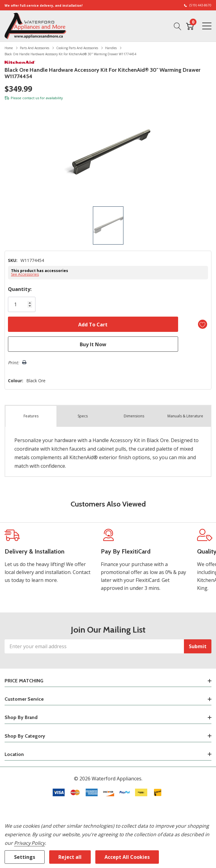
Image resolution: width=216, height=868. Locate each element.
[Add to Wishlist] (203, 324)
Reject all (70, 857)
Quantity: (20, 289)
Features (31, 416)
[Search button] (178, 26)
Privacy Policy (29, 843)
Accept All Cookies (127, 857)
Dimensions (134, 416)
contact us (31, 98)
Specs (83, 416)
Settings (25, 857)
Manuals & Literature (185, 416)
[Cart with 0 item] (190, 26)
